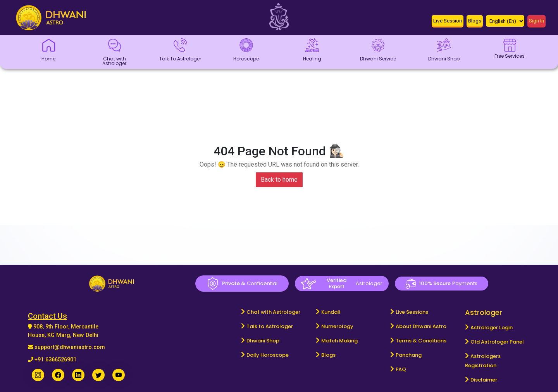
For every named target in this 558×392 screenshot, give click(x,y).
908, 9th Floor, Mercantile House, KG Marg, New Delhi (63, 331)
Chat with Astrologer (273, 312)
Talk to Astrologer (270, 326)
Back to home (279, 180)
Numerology (337, 326)
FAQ (401, 369)
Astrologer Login (492, 328)
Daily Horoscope (268, 355)
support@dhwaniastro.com (70, 347)
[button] (448, 22)
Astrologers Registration (483, 361)
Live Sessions (412, 312)
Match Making (339, 341)
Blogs (328, 355)
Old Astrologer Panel (497, 342)
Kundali (331, 312)
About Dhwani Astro (421, 326)
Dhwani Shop (263, 341)
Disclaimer (484, 380)
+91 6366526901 (55, 360)
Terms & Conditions (421, 341)
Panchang (409, 355)
